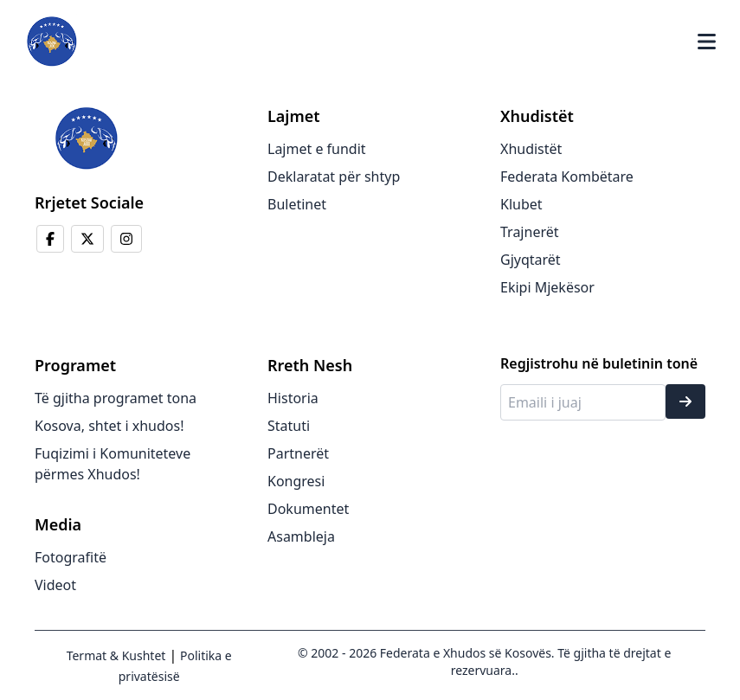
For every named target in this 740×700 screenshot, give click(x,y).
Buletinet (297, 204)
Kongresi (296, 481)
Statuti (289, 426)
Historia (293, 398)
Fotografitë (71, 557)
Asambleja (301, 536)
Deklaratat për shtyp (334, 177)
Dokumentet (308, 509)
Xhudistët (531, 149)
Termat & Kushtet (116, 655)
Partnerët (298, 453)
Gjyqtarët (531, 260)
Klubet (521, 204)
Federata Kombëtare (567, 177)
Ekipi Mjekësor (547, 287)
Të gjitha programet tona (116, 398)
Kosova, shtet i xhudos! (109, 426)
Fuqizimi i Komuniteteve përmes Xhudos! (113, 464)
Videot (55, 585)
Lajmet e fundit (317, 149)
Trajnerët (530, 232)
